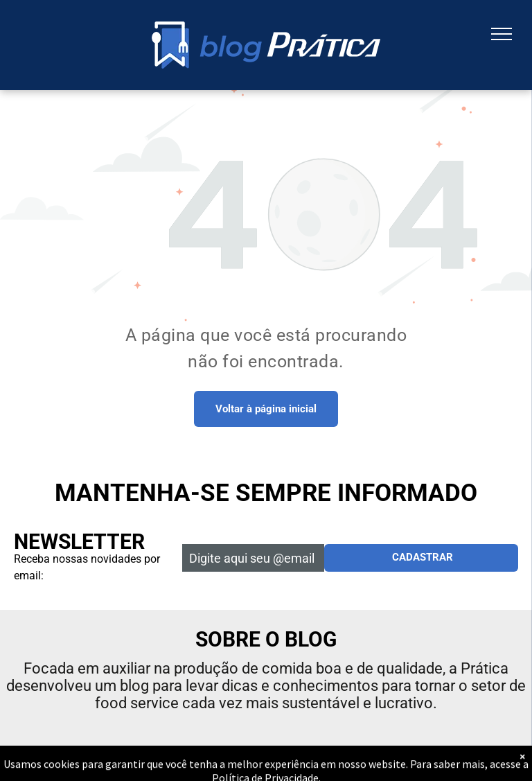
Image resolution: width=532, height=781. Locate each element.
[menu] (502, 34)
